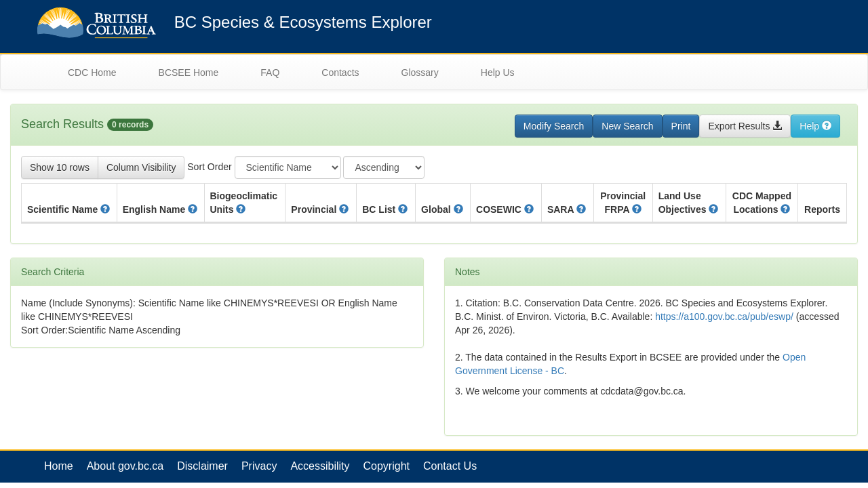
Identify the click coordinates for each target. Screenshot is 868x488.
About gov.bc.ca (125, 466)
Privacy (259, 466)
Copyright (387, 466)
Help (815, 126)
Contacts (340, 73)
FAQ (270, 73)
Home (59, 466)
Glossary (420, 73)
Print (681, 126)
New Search (627, 126)
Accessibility (320, 466)
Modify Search (554, 126)
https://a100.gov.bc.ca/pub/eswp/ (724, 317)
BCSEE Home (189, 73)
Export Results (745, 126)
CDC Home (92, 73)
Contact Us (450, 466)
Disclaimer (202, 466)
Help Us (498, 73)
